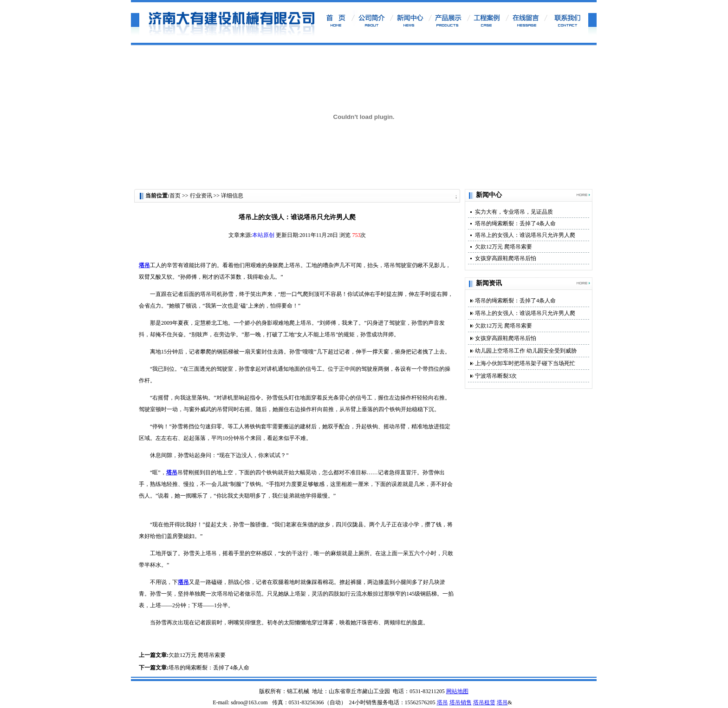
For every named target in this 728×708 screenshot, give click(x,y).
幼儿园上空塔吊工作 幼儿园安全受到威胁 (526, 351)
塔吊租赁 (484, 702)
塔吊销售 (461, 702)
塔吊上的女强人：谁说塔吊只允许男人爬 (525, 235)
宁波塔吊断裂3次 (496, 376)
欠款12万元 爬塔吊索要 (197, 655)
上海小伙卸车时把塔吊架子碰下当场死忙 (525, 363)
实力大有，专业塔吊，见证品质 (514, 212)
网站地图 (457, 691)
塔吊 (442, 702)
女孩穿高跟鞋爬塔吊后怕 (506, 258)
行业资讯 (202, 196)
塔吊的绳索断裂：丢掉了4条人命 (209, 668)
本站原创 (263, 235)
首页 (175, 196)
